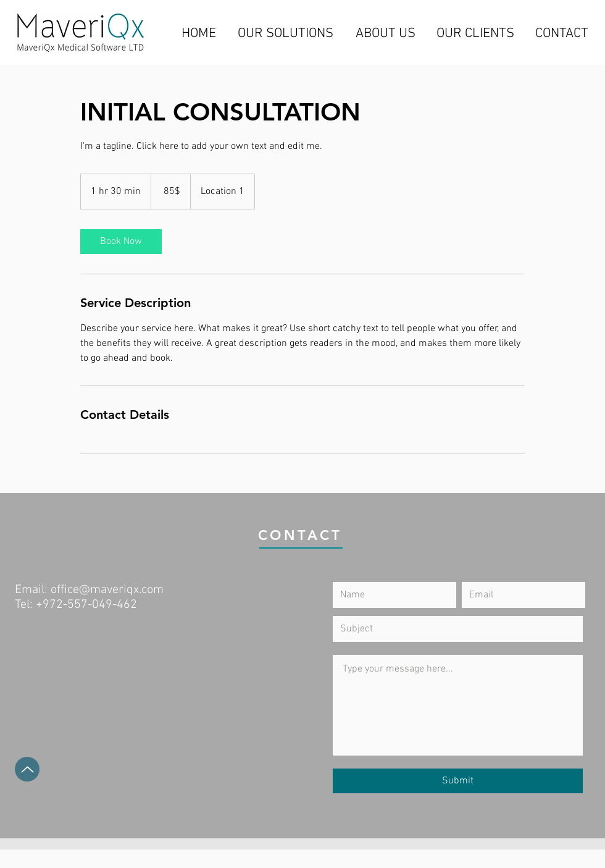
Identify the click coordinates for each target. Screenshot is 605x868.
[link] (121, 242)
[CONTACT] (561, 34)
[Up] (27, 769)
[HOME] (199, 34)
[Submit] (458, 781)
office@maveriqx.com (107, 590)
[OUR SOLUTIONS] (286, 34)
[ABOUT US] (385, 34)
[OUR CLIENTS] (475, 34)
